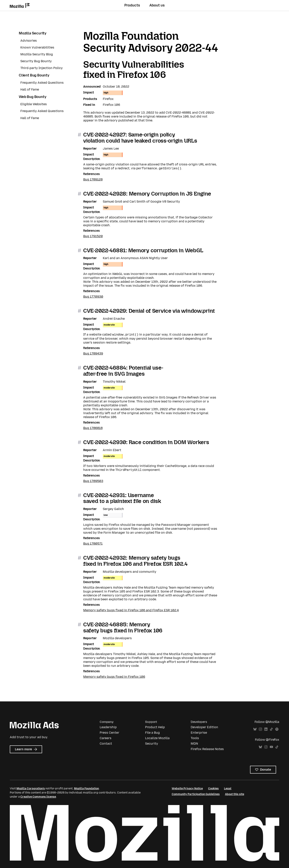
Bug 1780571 (93, 544)
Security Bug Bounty (36, 61)
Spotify (277, 729)
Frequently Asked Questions (42, 83)
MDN (194, 744)
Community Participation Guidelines (196, 794)
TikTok (271, 729)
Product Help (155, 727)
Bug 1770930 (93, 297)
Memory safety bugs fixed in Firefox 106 (114, 677)
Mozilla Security (33, 33)
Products (132, 5)
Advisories (29, 41)
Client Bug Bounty (34, 75)
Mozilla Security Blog (37, 54)
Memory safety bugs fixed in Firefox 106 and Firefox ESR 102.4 (131, 610)
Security (152, 744)
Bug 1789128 (93, 179)
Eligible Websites (34, 104)
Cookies (213, 789)
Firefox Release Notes (207, 749)
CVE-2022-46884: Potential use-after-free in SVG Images (123, 371)
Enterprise (199, 733)
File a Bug (152, 733)
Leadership (108, 727)
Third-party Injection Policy (42, 68)
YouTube (271, 747)
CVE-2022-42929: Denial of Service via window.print (149, 311)
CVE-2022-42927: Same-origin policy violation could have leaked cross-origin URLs (140, 138)
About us (157, 5)
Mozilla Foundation (86, 789)
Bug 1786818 (93, 428)
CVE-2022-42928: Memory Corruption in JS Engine (147, 194)
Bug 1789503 (93, 481)
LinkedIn (266, 729)
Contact (106, 744)
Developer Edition (204, 727)
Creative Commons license (38, 797)
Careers (106, 738)
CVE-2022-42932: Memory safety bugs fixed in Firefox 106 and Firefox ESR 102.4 (135, 561)
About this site (235, 794)
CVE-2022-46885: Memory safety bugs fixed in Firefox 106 (123, 627)
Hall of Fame (30, 89)
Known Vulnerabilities (37, 47)
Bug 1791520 (93, 236)
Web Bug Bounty (33, 97)
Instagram (260, 729)
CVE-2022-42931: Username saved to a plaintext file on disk (122, 498)
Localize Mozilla (157, 738)
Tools (195, 738)
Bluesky (255, 729)
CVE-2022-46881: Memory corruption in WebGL (143, 250)
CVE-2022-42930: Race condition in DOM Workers (146, 442)
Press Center (109, 733)
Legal (228, 789)
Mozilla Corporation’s (31, 789)
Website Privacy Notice (187, 789)
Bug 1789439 (93, 353)
